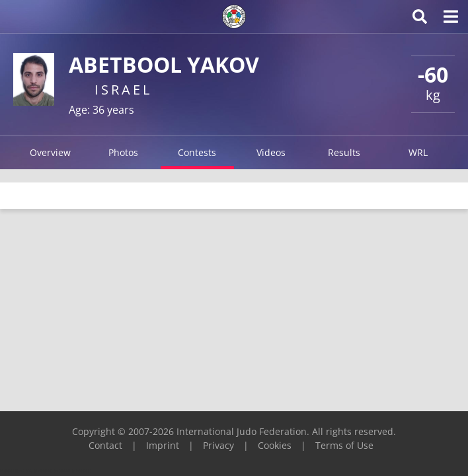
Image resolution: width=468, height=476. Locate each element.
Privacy (218, 445)
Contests (197, 152)
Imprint (163, 445)
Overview (50, 152)
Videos (271, 152)
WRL (418, 152)
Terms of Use (344, 445)
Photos (123, 152)
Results (344, 152)
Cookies (275, 445)
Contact (105, 445)
